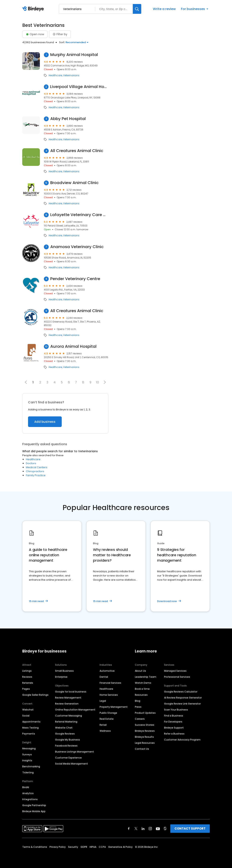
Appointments (31, 722)
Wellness (105, 731)
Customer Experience (68, 758)
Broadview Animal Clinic (74, 183)
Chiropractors (35, 471)
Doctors (31, 463)
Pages (26, 689)
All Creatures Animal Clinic (77, 151)
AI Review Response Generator (183, 698)
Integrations (30, 799)
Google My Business (68, 740)
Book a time (142, 689)
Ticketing (28, 772)
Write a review (164, 9)
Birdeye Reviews (145, 731)
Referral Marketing (66, 722)
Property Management (114, 707)
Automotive (107, 671)
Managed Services (175, 671)
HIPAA (93, 847)
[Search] (137, 9)
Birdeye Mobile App (34, 811)
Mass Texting (30, 728)
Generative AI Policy (120, 847)
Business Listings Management (75, 752)
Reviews (27, 677)
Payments (29, 734)
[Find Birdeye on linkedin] (143, 829)
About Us (140, 671)
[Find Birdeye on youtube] (158, 829)
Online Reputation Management (75, 710)
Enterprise (61, 677)
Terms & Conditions (35, 847)
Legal (103, 701)
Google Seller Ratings (35, 695)
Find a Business (174, 716)
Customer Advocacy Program (182, 740)
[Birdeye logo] (34, 9)
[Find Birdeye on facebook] (129, 829)
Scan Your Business (176, 710)
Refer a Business (174, 734)
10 (97, 382)
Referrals (28, 683)
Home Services (109, 695)
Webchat (28, 710)
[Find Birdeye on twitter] (136, 829)
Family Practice (36, 475)
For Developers (173, 722)
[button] (105, 382)
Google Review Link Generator (182, 704)
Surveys (27, 754)
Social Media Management (72, 764)
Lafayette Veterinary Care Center (79, 215)
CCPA (102, 847)
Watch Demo (143, 683)
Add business (45, 422)
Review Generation (67, 704)
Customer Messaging (69, 716)
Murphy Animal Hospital (74, 55)
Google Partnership (34, 805)
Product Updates (145, 713)
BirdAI (26, 787)
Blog (138, 701)
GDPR (84, 847)
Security (73, 847)
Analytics (28, 793)
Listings (27, 671)
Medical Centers (37, 467)
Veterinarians (71, 75)
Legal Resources (145, 743)
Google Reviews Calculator (181, 692)
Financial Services (110, 683)
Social (26, 716)
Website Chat (64, 728)
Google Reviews (65, 734)
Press (138, 707)
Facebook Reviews (66, 746)
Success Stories (145, 725)
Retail (103, 725)
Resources (141, 695)
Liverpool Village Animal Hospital (79, 87)
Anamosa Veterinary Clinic (77, 247)
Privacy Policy (58, 847)
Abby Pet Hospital (68, 119)
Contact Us (142, 749)
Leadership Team (146, 677)
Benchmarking (31, 766)
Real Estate (107, 719)
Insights (27, 760)
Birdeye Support (174, 728)
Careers (140, 719)
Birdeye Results (144, 737)
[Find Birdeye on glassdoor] (165, 829)
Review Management (68, 698)
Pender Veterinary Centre (75, 279)
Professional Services (177, 677)
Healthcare (55, 75)
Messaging (29, 748)
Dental (104, 677)
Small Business (64, 671)
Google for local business (71, 692)
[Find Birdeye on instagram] (150, 829)
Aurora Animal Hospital (73, 346)
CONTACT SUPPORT (190, 828)
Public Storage (108, 713)
